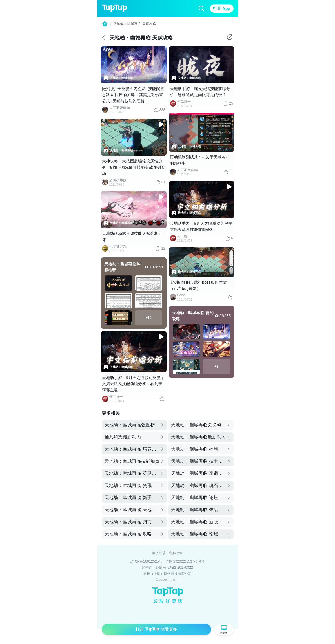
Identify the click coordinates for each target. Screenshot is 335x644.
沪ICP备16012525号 (146, 561)
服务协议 (159, 553)
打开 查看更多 (156, 629)
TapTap (174, 580)
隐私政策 (176, 553)
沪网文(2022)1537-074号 (185, 561)
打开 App (222, 8)
